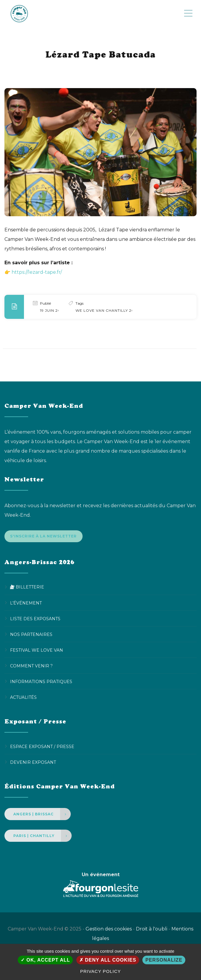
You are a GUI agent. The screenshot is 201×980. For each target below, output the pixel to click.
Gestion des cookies (109, 930)
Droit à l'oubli (152, 930)
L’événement (26, 604)
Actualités (23, 699)
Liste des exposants (35, 620)
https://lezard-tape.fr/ (37, 272)
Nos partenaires (31, 636)
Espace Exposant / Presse (42, 748)
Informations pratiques (41, 683)
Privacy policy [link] (101, 971)
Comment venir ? (31, 667)
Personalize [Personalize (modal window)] (164, 960)
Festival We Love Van (37, 651)
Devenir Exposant (33, 763)
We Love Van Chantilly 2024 (107, 310)
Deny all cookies (108, 960)
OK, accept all (45, 960)
